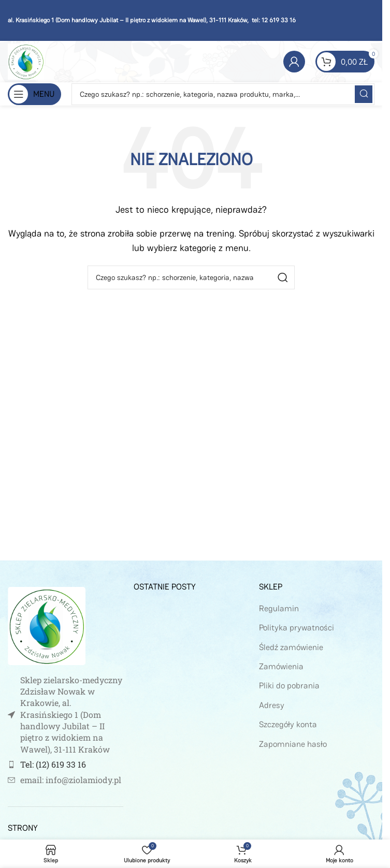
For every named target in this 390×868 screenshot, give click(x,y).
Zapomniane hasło (293, 744)
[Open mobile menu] (34, 94)
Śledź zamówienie (291, 647)
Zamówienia (281, 666)
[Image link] (47, 625)
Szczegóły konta (288, 724)
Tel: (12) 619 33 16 (53, 764)
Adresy (272, 705)
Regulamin (279, 608)
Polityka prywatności (297, 628)
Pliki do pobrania (289, 686)
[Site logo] (26, 61)
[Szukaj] (223, 94)
